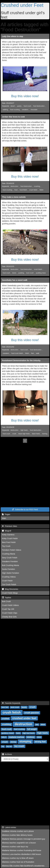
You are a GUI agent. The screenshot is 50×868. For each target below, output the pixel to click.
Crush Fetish (7, 581)
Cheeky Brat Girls (9, 617)
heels (18, 733)
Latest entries (9, 827)
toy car (9, 746)
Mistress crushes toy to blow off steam (18, 858)
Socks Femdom (8, 569)
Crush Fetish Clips (10, 613)
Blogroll (7, 531)
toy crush (19, 746)
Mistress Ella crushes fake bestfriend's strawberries (23, 866)
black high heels (24, 434)
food (16, 190)
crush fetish (33, 190)
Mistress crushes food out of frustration (18, 862)
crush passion (32, 713)
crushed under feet (24, 718)
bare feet (5, 707)
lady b (4, 737)
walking (5, 110)
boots (14, 273)
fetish (41, 190)
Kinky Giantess (8, 535)
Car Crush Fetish (9, 584)
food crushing (15, 110)
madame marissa (16, 737)
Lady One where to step (13, 36)
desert (13, 106)
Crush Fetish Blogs (10, 593)
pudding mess (41, 273)
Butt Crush (6, 601)
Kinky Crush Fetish (10, 538)
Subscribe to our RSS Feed (25, 510)
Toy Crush (6, 546)
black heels (36, 434)
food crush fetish (17, 353)
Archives (7, 754)
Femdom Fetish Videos (12, 550)
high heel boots (29, 733)
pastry (19, 106)
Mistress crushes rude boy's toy (15, 847)
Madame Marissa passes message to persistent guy (24, 839)
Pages (6, 514)
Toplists (7, 598)
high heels (24, 430)
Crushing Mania (9, 554)
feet (33, 353)
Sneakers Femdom (10, 561)
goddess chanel (8, 733)
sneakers (25, 110)
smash (5, 742)
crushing (37, 186)
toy (3, 746)
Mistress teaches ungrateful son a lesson (19, 843)
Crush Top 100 (8, 609)
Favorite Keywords (11, 703)
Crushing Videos (9, 577)
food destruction (39, 106)
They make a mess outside (14, 197)
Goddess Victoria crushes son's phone (18, 831)
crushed (5, 718)
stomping (25, 741)
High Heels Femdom (11, 573)
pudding (21, 273)
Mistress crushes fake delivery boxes (17, 835)
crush (14, 434)
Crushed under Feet (22, 5)
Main (4, 518)
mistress (31, 737)
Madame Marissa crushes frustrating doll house (22, 850)
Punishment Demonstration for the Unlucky (21, 360)
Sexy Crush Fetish (10, 558)
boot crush (30, 273)
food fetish (23, 190)
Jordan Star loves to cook (13, 117)
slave (39, 737)
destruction (14, 186)
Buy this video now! (25, 96)
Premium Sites (10, 526)
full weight (32, 729)
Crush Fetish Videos (10, 605)
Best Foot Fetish (9, 542)
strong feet (40, 742)
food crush (27, 106)
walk (38, 353)
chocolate (34, 110)
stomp (13, 742)
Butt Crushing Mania (10, 565)
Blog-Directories (10, 589)
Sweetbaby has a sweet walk (15, 280)
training (45, 434)
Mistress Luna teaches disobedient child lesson (22, 854)
